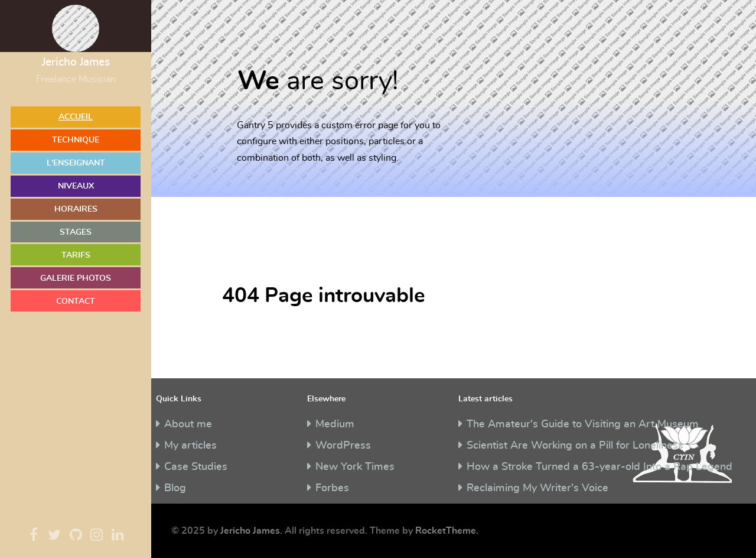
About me (188, 424)
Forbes (332, 488)
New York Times (355, 467)
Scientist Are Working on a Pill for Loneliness (575, 446)
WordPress (343, 446)
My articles (190, 446)
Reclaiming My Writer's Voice (537, 488)
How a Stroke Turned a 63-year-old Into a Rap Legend (599, 467)
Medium (335, 424)
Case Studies (196, 467)
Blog (175, 488)
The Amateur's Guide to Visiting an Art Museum (583, 424)
